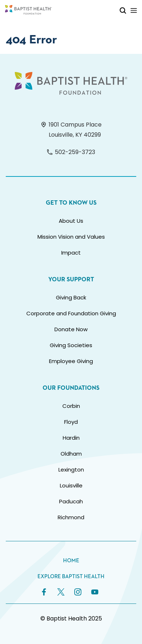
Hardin (71, 438)
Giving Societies (71, 345)
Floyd (71, 422)
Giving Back (71, 297)
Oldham (71, 454)
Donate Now (71, 329)
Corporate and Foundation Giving (71, 313)
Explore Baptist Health (71, 577)
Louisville (71, 485)
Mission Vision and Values (71, 237)
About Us (71, 221)
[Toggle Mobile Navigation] (134, 10)
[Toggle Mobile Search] (123, 10)
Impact (71, 253)
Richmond (71, 517)
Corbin (71, 406)
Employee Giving (71, 361)
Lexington (71, 470)
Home (71, 561)
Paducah (71, 501)
